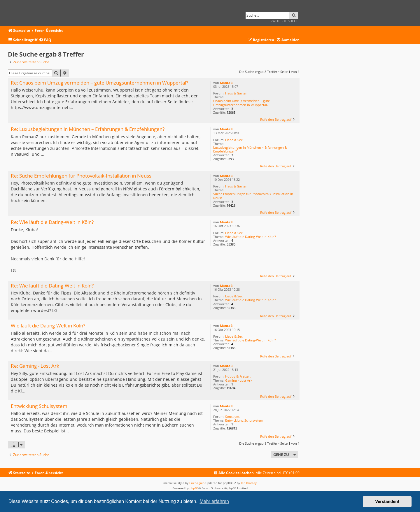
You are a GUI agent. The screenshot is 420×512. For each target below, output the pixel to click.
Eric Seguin (197, 483)
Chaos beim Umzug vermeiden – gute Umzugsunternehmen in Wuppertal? (242, 103)
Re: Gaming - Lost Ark (35, 366)
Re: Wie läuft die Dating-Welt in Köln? (52, 222)
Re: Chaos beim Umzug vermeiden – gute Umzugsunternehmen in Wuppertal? (99, 83)
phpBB (194, 488)
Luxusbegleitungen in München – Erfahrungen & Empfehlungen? (250, 149)
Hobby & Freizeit (238, 376)
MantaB (226, 83)
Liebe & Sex (234, 140)
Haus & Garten (236, 93)
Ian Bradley (249, 483)
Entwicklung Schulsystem (244, 420)
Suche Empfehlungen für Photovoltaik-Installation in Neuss (253, 196)
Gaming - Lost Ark (239, 380)
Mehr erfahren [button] (214, 501)
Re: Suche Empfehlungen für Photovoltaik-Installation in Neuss (81, 176)
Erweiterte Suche (283, 21)
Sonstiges (232, 417)
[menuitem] (45, 40)
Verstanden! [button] (387, 502)
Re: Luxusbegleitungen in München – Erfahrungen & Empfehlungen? (88, 129)
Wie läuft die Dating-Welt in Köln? (251, 237)
